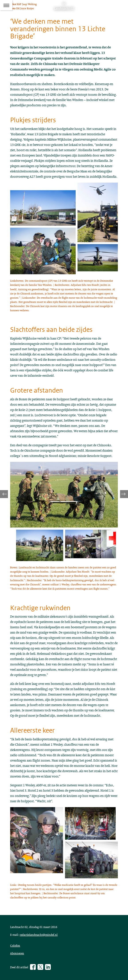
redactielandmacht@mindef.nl (39, 935)
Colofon (15, 946)
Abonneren (17, 953)
